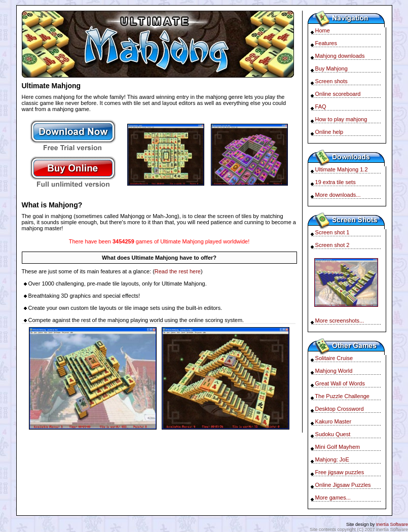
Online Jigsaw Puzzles (343, 485)
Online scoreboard (338, 94)
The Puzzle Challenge (342, 396)
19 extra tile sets (336, 182)
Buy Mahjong (331, 68)
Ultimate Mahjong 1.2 (342, 169)
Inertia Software (392, 524)
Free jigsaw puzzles (340, 472)
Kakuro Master (333, 421)
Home (323, 30)
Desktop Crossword (340, 409)
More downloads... (338, 195)
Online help (329, 132)
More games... (333, 498)
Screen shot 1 (332, 232)
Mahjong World (334, 371)
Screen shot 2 (332, 245)
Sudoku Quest (333, 434)
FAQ (321, 107)
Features (326, 43)
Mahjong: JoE (332, 459)
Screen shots (331, 81)
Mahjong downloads (340, 56)
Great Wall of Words (340, 383)
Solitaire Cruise (334, 358)
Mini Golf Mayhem (338, 447)
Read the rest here (178, 271)
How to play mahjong (341, 119)
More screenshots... (340, 321)
